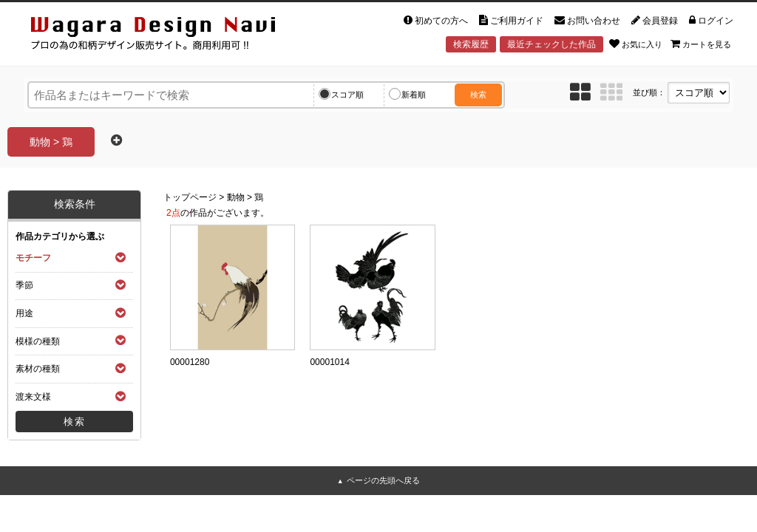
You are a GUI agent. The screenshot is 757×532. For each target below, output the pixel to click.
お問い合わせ (587, 21)
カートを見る (701, 44)
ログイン (711, 21)
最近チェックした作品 (551, 44)
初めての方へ (436, 21)
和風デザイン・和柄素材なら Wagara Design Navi (166, 36)
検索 (478, 95)
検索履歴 (471, 44)
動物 (236, 197)
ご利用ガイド (511, 21)
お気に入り (636, 44)
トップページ (190, 197)
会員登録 (655, 21)
